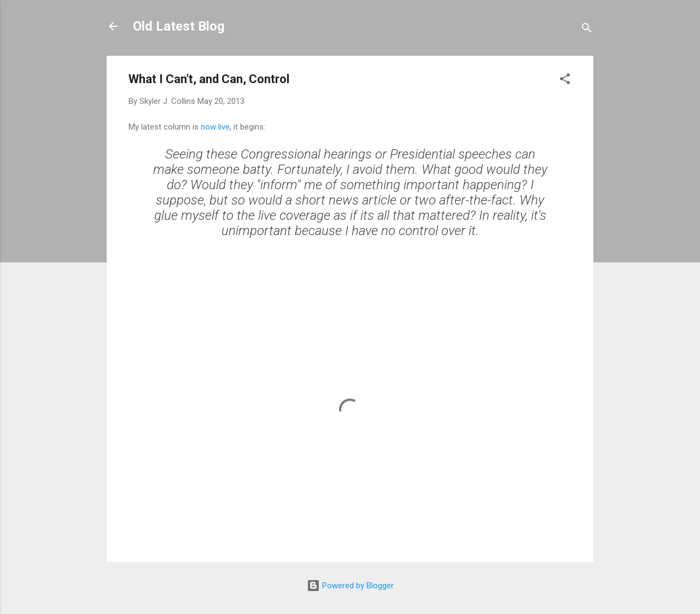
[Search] (587, 30)
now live (215, 127)
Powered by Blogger (350, 586)
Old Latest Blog (179, 26)
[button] (565, 81)
